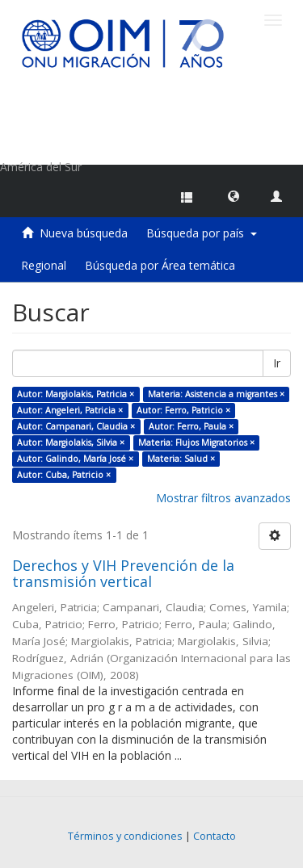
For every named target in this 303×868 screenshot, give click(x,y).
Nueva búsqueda (84, 233)
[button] (234, 195)
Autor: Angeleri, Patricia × (70, 410)
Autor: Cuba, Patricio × (64, 475)
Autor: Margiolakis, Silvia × (71, 442)
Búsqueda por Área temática (160, 265)
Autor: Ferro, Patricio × (183, 410)
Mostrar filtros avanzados (223, 498)
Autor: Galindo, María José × (75, 459)
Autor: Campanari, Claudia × (76, 426)
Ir (277, 363)
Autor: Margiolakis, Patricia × (76, 394)
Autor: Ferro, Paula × (191, 426)
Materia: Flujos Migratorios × (196, 442)
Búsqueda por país (202, 233)
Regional (44, 265)
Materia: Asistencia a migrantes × (216, 394)
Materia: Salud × (181, 459)
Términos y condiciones (125, 836)
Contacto (215, 836)
